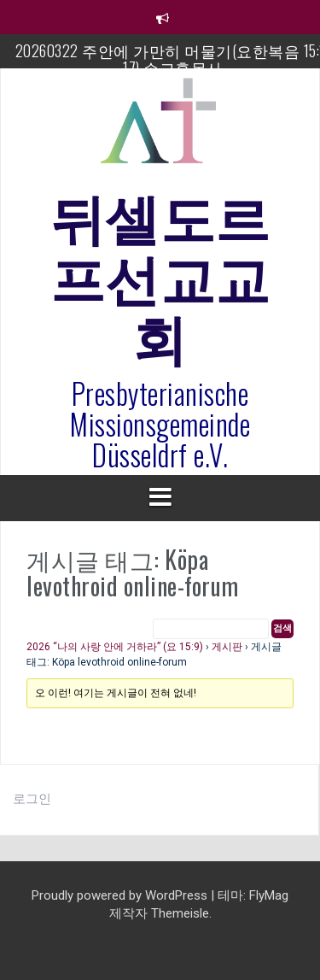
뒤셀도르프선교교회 (160, 275)
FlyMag (269, 895)
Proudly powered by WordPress (121, 895)
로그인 (32, 799)
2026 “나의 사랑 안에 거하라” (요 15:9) (115, 647)
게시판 (227, 647)
